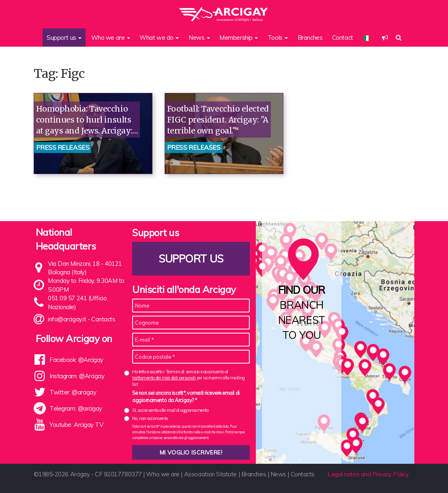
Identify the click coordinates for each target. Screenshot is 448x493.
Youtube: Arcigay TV (76, 425)
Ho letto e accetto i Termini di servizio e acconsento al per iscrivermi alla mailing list (189, 378)
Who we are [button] (111, 38)
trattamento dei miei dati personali (164, 378)
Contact (343, 38)
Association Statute (210, 474)
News (278, 474)
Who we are (163, 474)
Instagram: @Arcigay (77, 376)
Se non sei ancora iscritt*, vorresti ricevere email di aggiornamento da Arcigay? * (186, 396)
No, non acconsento (150, 418)
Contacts (103, 319)
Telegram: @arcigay (76, 408)
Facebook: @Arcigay (76, 360)
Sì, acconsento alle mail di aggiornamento (170, 410)
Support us (191, 259)
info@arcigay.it (67, 319)
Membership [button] (239, 38)
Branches (310, 38)
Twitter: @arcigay (73, 392)
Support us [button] (64, 38)
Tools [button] (278, 38)
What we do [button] (159, 38)
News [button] (199, 38)
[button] (385, 38)
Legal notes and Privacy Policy (368, 474)
